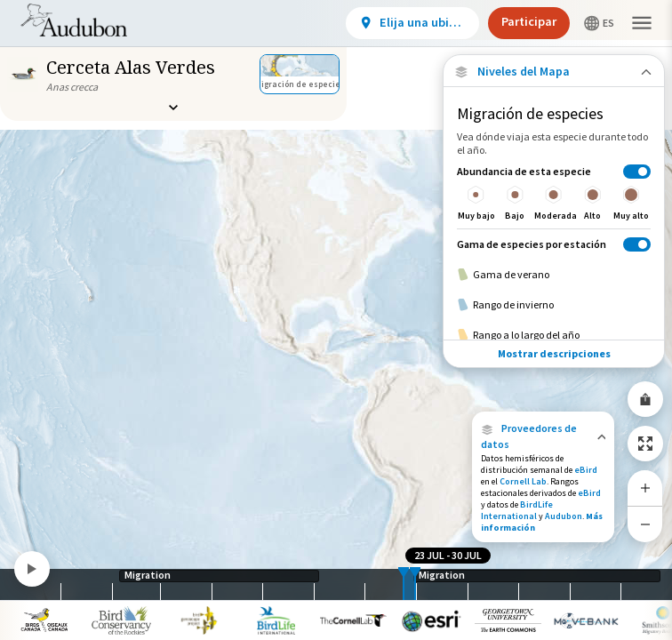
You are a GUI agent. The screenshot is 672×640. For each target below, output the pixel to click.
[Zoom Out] (645, 524)
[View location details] (412, 23)
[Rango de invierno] (554, 305)
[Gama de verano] (554, 275)
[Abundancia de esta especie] (554, 192)
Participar (529, 21)
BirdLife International (517, 510)
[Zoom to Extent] (645, 444)
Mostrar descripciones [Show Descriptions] (554, 353)
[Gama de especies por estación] (554, 244)
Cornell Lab (523, 481)
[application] (336, 320)
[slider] (404, 584)
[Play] (32, 569)
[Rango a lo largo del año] (554, 335)
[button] (543, 436)
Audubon (564, 516)
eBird (586, 470)
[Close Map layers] (553, 72)
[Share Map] (645, 399)
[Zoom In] (645, 488)
